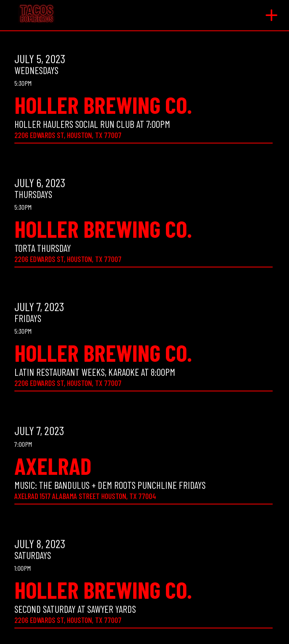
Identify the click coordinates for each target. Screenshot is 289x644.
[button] (271, 15)
